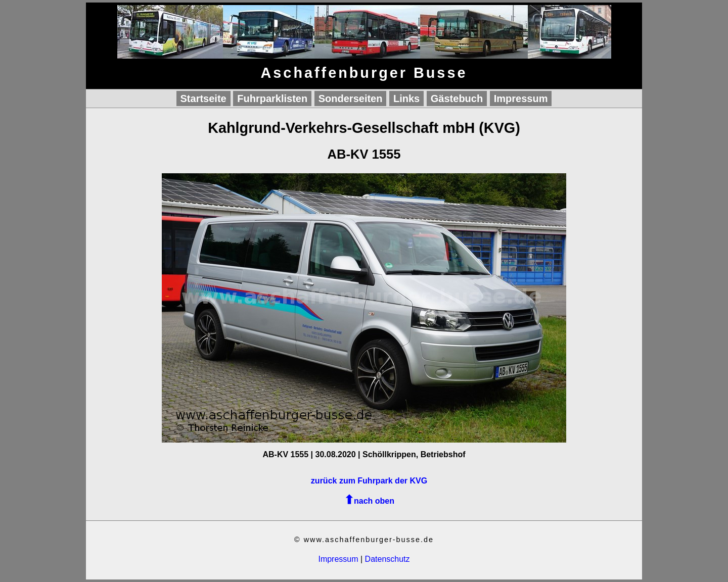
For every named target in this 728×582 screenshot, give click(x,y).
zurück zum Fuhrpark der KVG (369, 481)
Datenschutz (388, 559)
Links (406, 99)
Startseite (203, 99)
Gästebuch (457, 99)
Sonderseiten (351, 99)
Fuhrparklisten (272, 99)
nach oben (374, 501)
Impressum (521, 99)
